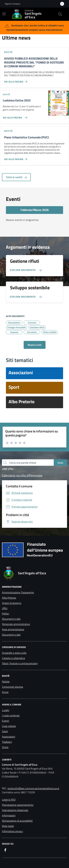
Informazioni (9, 815)
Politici (6, 614)
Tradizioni (7, 742)
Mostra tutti (35, 345)
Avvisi (5, 692)
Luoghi (6, 710)
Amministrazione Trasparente (18, 592)
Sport (5, 731)
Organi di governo (12, 603)
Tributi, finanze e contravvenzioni (20, 663)
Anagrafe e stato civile (14, 653)
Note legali (8, 826)
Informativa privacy (12, 831)
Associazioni (9, 737)
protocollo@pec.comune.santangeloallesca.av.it (33, 788)
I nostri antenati (11, 715)
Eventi (6, 721)
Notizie (6, 681)
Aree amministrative (13, 629)
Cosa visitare (9, 726)
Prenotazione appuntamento (18, 805)
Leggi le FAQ (9, 800)
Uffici (5, 608)
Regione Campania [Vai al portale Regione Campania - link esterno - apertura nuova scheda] (13, 4)
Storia (5, 747)
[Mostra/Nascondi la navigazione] (4, 14)
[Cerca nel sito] (60, 14)
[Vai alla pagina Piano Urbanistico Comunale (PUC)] (16, 158)
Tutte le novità (16, 177)
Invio (60, 463)
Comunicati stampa (12, 687)
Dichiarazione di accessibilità (17, 821)
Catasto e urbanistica (13, 658)
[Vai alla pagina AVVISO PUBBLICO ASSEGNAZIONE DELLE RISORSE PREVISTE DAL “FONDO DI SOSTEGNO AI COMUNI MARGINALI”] (16, 80)
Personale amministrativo (16, 624)
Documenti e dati (11, 619)
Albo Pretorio (9, 598)
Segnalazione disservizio (15, 810)
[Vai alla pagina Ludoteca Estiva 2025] (14, 116)
